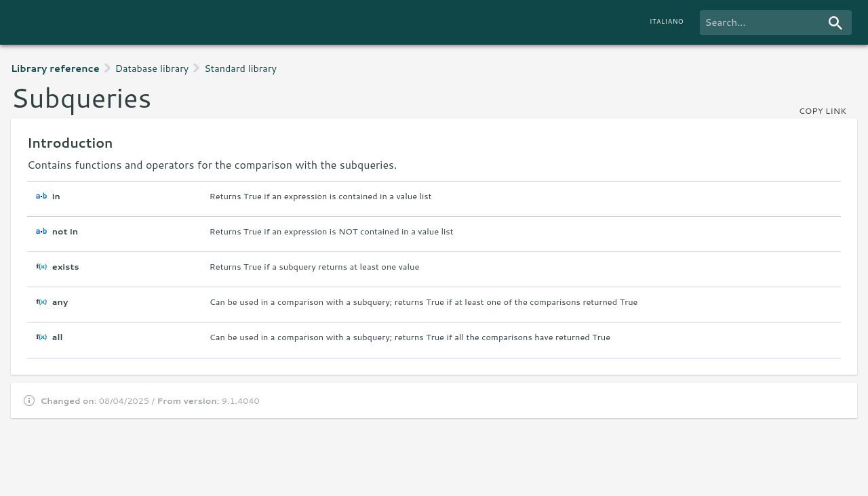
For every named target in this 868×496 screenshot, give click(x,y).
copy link (823, 110)
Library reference (55, 68)
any (60, 302)
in (56, 196)
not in (65, 231)
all (58, 337)
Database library (152, 68)
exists (66, 267)
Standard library (240, 68)
